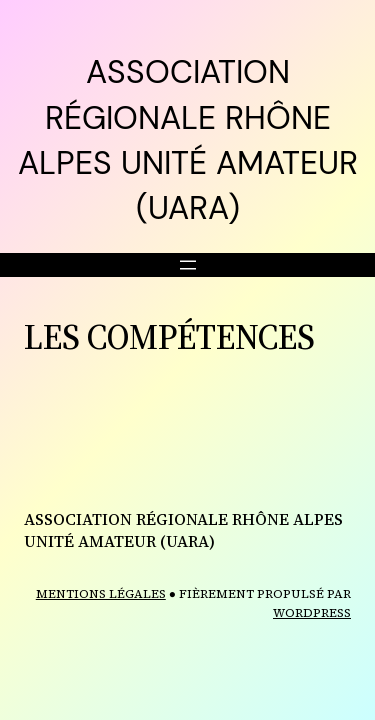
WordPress (312, 613)
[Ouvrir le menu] (188, 265)
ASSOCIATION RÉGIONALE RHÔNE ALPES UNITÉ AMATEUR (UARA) (183, 530)
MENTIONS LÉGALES (101, 594)
